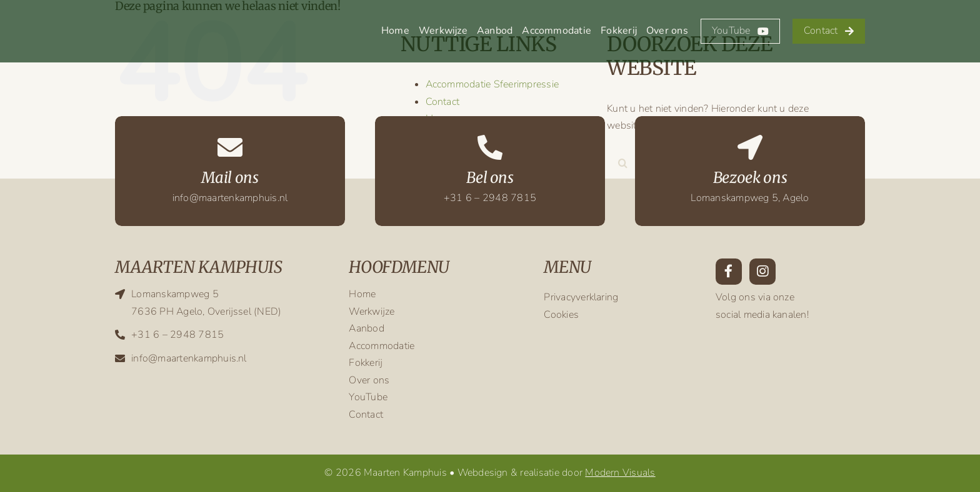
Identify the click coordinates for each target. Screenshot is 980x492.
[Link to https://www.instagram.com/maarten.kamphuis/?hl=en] (762, 272)
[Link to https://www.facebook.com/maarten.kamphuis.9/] (729, 272)
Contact (443, 102)
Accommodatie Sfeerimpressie (492, 84)
